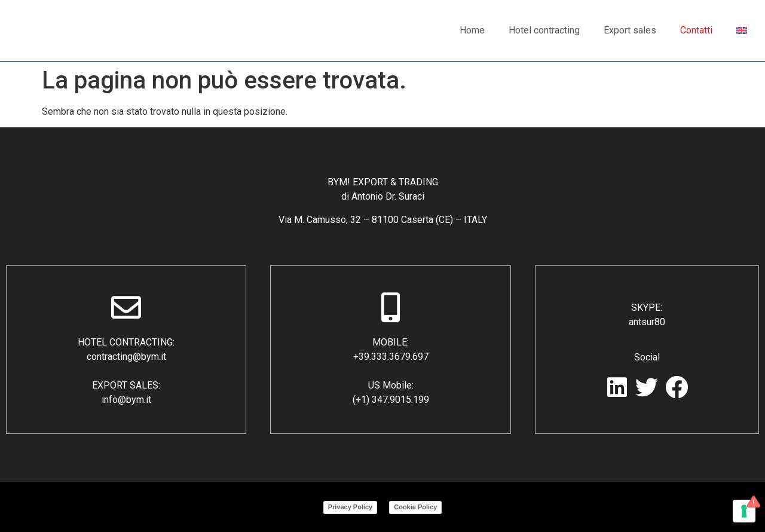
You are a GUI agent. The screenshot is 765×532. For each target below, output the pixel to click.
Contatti (696, 30)
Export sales (630, 30)
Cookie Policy (415, 507)
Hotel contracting (544, 30)
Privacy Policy (351, 507)
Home (472, 30)
